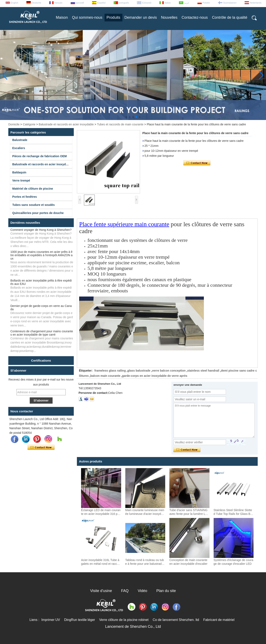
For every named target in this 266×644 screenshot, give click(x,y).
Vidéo (143, 591)
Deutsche (36, 3)
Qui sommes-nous (87, 17)
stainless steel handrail (203, 371)
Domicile (14, 124)
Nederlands (256, 3)
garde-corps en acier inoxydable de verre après (155, 376)
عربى (187, 3)
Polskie (206, 3)
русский (80, 3)
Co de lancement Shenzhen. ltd (176, 620)
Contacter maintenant (41, 447)
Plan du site (166, 591)
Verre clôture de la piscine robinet (124, 620)
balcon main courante (105, 376)
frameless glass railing (110, 371)
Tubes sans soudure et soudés (33, 205)
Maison (62, 17)
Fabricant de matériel (219, 620)
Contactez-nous (195, 17)
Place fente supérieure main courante (124, 224)
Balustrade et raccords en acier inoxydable (66, 124)
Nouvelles (169, 17)
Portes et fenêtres (25, 197)
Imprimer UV (51, 620)
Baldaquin (19, 172)
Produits (113, 17)
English (15, 3)
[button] (126, 117)
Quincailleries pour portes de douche (38, 213)
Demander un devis (141, 17)
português (124, 3)
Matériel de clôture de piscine (33, 189)
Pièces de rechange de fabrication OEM (39, 156)
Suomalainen (230, 3)
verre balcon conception (169, 371)
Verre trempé (21, 180)
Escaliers (19, 148)
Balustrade (20, 140)
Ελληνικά (147, 3)
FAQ (125, 591)
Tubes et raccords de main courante (120, 124)
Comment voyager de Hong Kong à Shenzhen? (41, 230)
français (58, 3)
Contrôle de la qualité (230, 17)
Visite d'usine (101, 591)
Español (101, 3)
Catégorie (29, 124)
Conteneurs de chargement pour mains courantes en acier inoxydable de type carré (42, 333)
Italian (168, 3)
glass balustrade (139, 371)
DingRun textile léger (80, 620)
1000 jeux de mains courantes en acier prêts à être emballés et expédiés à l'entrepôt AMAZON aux (41, 255)
